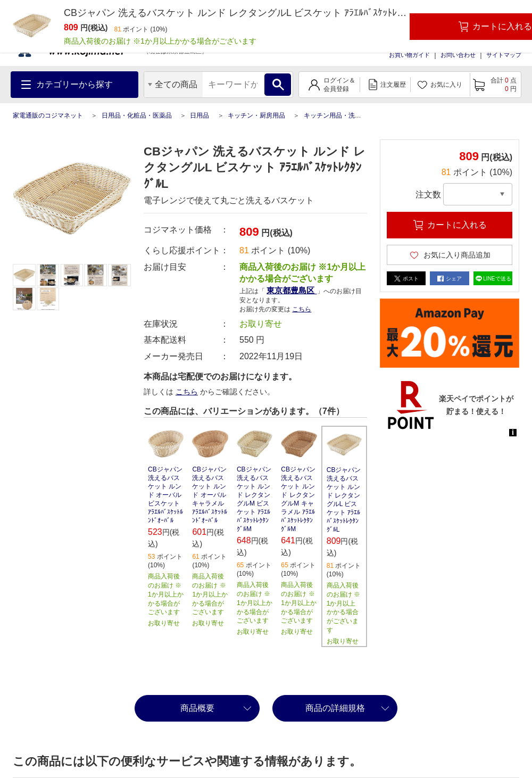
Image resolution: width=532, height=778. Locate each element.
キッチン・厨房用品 (256, 115)
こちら (302, 309)
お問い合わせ (458, 55)
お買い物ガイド (409, 55)
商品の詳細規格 (335, 708)
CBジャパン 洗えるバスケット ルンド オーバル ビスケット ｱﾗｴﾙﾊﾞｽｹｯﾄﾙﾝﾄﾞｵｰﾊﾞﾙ (165, 495)
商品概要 (197, 708)
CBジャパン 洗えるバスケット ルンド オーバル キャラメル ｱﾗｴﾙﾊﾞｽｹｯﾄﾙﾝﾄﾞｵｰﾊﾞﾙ (210, 495)
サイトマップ (504, 55)
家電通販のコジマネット (48, 115)
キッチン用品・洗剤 (332, 115)
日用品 (199, 115)
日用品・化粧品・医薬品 (137, 115)
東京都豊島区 (292, 290)
